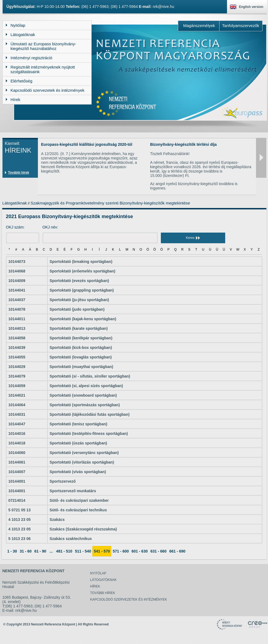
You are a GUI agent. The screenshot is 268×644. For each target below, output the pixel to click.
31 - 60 (26, 551)
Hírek (95, 586)
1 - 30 (12, 551)
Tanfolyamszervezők (241, 26)
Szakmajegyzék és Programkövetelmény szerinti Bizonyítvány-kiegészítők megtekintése (110, 203)
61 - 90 (40, 551)
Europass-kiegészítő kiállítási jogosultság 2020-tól (87, 144)
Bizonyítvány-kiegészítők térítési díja (183, 144)
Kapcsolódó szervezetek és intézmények (129, 600)
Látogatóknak (15, 203)
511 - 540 (83, 551)
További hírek (19, 173)
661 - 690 (177, 551)
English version (251, 7)
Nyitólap (98, 573)
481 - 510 (64, 551)
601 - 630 (140, 551)
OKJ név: (50, 227)
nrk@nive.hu (163, 7)
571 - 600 (121, 551)
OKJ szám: (15, 227)
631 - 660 (159, 551)
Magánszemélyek (199, 26)
